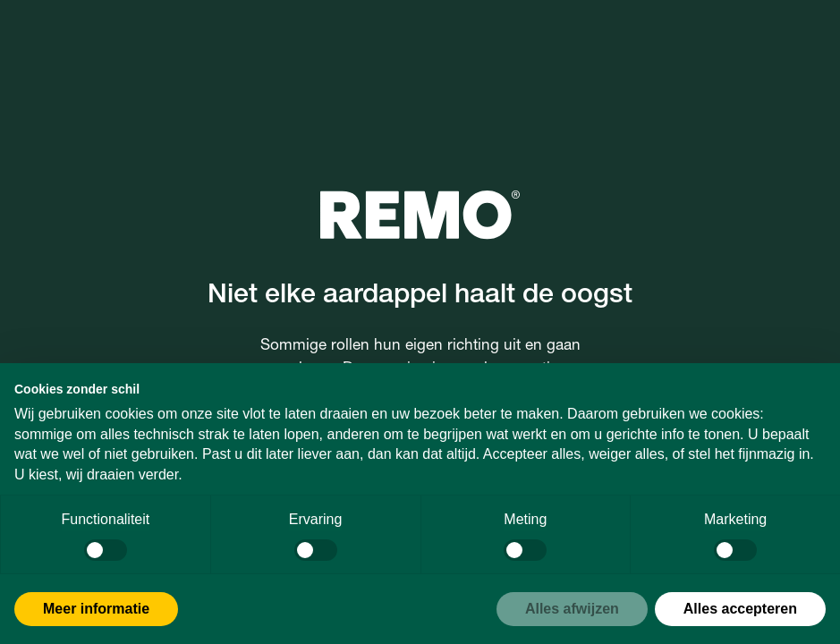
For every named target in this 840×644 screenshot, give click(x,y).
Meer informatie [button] (96, 609)
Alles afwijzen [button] (572, 609)
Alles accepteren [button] (740, 609)
